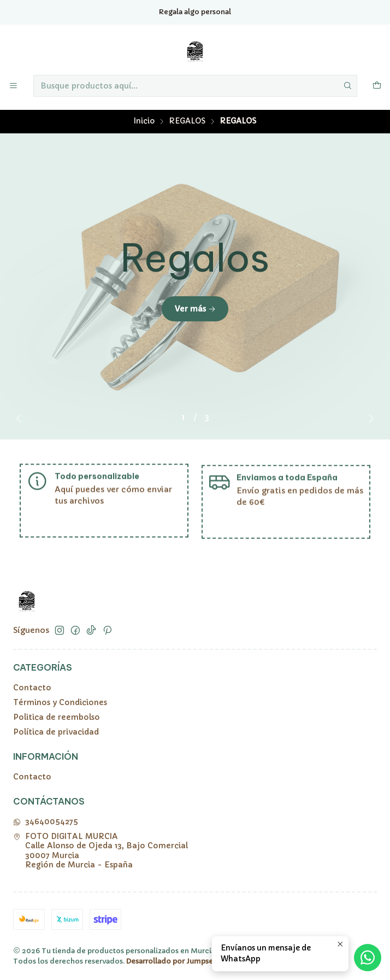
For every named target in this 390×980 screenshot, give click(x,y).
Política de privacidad (56, 732)
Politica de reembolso (57, 717)
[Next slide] (369, 418)
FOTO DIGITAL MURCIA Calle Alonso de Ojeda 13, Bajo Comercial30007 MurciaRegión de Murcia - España (101, 851)
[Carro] (377, 86)
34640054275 (46, 821)
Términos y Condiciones (60, 702)
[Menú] (13, 86)
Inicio (144, 121)
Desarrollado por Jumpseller (175, 961)
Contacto (32, 688)
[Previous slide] (21, 418)
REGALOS (187, 121)
